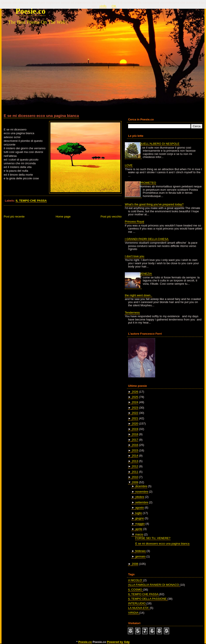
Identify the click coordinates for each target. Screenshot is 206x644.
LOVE (129, 165)
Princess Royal (134, 222)
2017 (135, 440)
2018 (135, 434)
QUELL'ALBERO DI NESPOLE (159, 144)
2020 (135, 424)
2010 (135, 477)
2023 (135, 408)
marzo (139, 534)
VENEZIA (146, 274)
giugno (140, 518)
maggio (140, 524)
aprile (139, 529)
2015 (135, 450)
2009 (135, 482)
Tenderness (132, 313)
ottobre (140, 497)
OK (114, 6)
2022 (135, 413)
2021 (135, 418)
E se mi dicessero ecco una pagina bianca (41, 116)
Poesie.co (30, 11)
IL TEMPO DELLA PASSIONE (148, 599)
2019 (135, 429)
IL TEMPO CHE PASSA (31, 201)
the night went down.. (138, 295)
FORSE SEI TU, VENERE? (153, 538)
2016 (135, 445)
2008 (135, 564)
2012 (135, 466)
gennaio (140, 556)
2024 (135, 402)
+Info (103, 6)
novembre (142, 492)
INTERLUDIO (137, 603)
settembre (142, 502)
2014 (135, 456)
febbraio (141, 551)
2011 (135, 472)
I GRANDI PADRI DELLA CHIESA (147, 239)
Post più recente (14, 217)
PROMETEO (148, 183)
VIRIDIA (134, 613)
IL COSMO (136, 590)
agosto (140, 508)
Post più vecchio (111, 217)
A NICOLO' (136, 580)
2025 (135, 397)
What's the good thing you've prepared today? (154, 204)
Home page (63, 217)
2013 (135, 461)
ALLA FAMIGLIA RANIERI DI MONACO (154, 585)
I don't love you (135, 256)
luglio (139, 513)
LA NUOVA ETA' (139, 608)
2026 (135, 392)
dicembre (141, 486)
